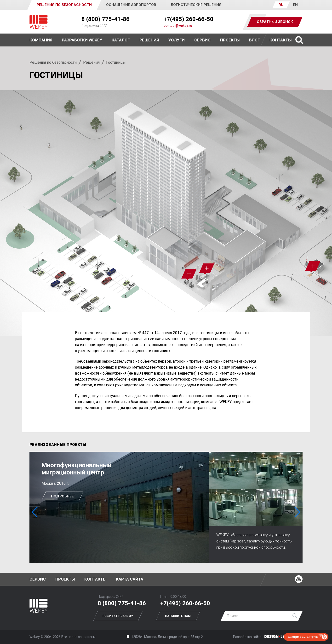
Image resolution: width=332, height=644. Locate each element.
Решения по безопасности (53, 62)
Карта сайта (130, 579)
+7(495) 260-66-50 (189, 19)
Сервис (202, 40)
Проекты (65, 579)
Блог (255, 40)
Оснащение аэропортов (131, 5)
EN (295, 5)
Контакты (280, 40)
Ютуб (299, 579)
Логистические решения (196, 5)
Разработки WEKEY (82, 40)
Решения (91, 62)
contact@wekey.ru (178, 26)
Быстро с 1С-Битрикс (303, 637)
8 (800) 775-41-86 (106, 19)
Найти (295, 616)
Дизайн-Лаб (280, 636)
